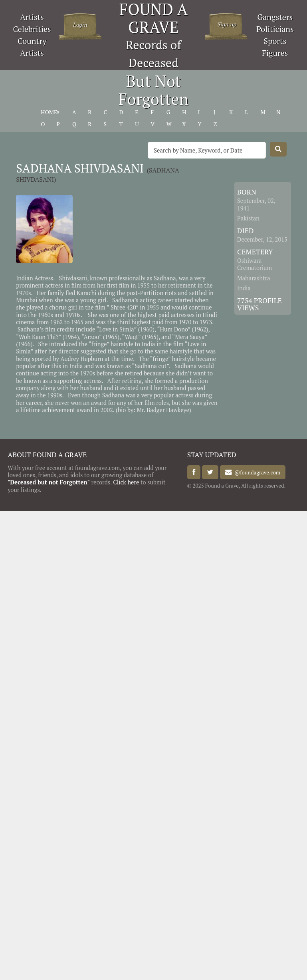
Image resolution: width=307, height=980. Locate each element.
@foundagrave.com (256, 472)
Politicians (275, 29)
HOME (49, 112)
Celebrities (32, 29)
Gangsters (275, 17)
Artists (32, 17)
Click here (126, 482)
